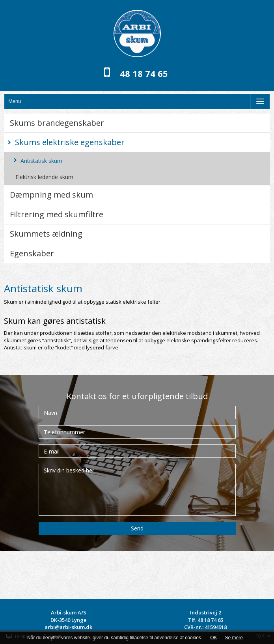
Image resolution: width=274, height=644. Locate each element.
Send (137, 528)
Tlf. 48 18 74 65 (206, 620)
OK (213, 638)
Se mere (234, 638)
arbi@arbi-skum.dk (68, 627)
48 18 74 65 (144, 73)
